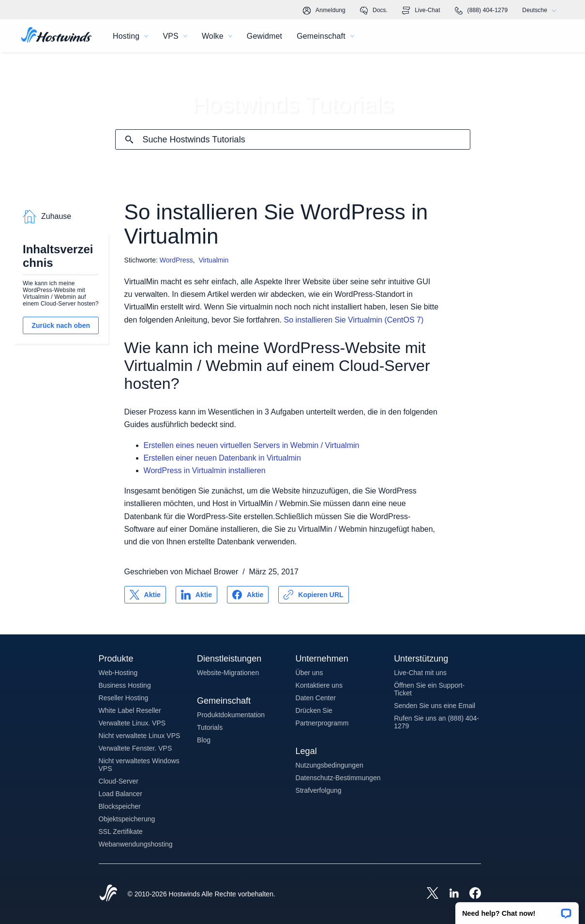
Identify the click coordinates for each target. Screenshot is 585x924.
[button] (517, 910)
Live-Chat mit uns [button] (420, 673)
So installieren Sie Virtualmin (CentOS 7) (354, 320)
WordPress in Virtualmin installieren (205, 470)
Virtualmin (213, 260)
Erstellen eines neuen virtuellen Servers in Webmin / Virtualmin (252, 445)
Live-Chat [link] (421, 11)
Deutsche (541, 10)
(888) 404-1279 (481, 11)
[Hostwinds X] (428, 894)
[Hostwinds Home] (108, 894)
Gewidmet (264, 36)
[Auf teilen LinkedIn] (196, 595)
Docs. (374, 11)
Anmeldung (324, 11)
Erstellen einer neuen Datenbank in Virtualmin (222, 458)
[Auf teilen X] (145, 595)
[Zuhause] (56, 36)
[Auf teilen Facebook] (248, 595)
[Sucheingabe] (306, 140)
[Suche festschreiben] (129, 139)
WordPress (176, 260)
